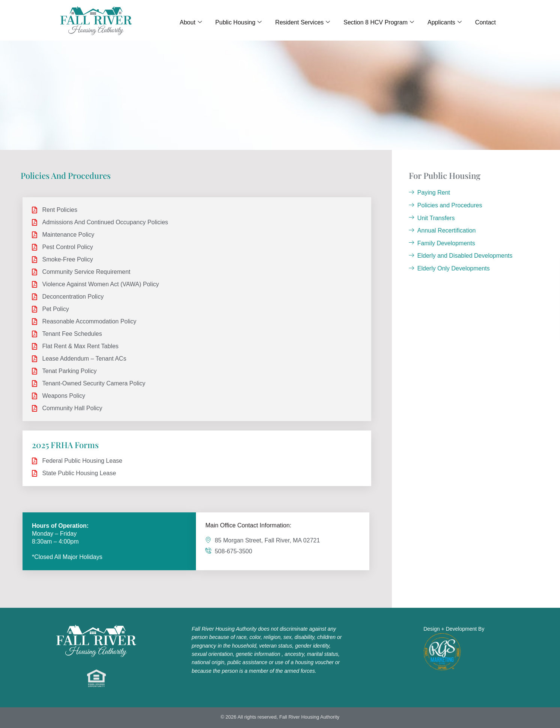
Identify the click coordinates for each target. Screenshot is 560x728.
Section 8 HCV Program (379, 23)
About (191, 23)
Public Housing (239, 23)
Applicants (445, 23)
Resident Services (303, 23)
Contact (485, 22)
